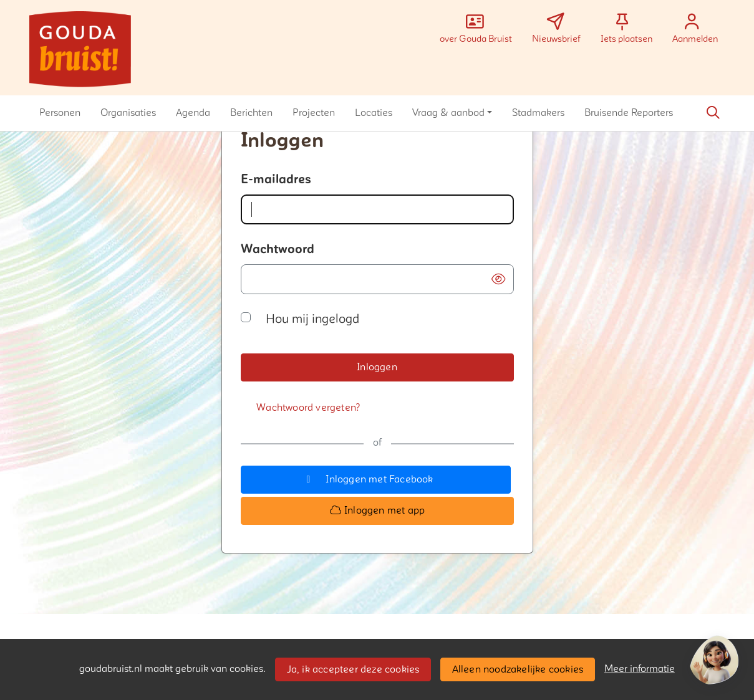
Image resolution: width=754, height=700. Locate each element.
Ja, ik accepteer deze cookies (353, 669)
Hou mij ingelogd (312, 319)
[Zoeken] (713, 113)
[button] (60, 113)
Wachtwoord (278, 249)
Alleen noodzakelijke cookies (518, 669)
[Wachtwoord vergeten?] (309, 408)
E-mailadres (276, 180)
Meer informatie (640, 669)
